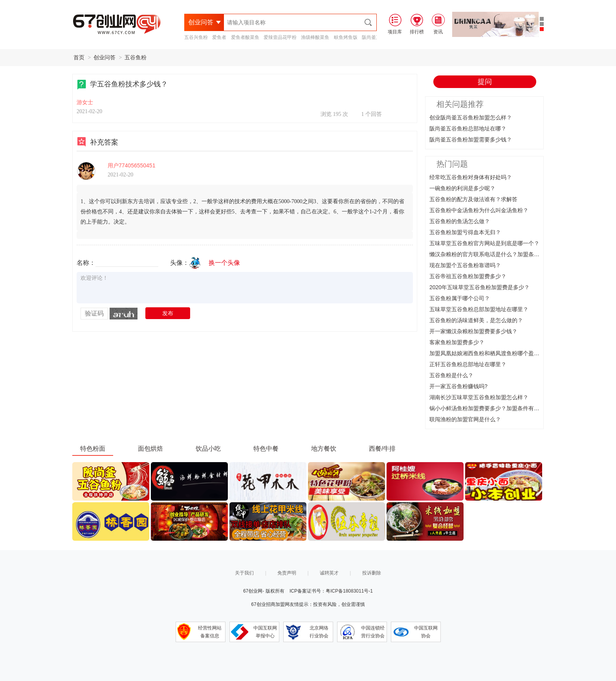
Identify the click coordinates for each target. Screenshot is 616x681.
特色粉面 (93, 449)
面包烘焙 (150, 449)
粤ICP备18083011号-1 (349, 591)
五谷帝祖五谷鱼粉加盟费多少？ (468, 276)
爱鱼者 (219, 37)
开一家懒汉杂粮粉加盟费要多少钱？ (473, 331)
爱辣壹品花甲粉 (280, 37)
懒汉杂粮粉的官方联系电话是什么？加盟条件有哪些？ (495, 254)
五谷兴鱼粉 (196, 37)
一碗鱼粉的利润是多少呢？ (462, 188)
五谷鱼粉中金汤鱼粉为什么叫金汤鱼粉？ (479, 210)
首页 (79, 57)
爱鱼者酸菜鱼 (245, 37)
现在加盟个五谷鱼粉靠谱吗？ (465, 265)
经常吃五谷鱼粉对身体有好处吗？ (471, 177)
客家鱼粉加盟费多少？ (457, 342)
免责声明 (287, 573)
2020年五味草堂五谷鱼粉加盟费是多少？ (479, 287)
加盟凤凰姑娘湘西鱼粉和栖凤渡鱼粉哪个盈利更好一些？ (498, 353)
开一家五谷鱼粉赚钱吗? (458, 386)
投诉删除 (372, 573)
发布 (168, 313)
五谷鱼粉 (136, 57)
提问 (485, 82)
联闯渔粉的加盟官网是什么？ (465, 419)
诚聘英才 (329, 573)
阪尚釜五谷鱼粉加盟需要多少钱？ (471, 140)
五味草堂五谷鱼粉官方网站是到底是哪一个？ (484, 243)
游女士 (85, 102)
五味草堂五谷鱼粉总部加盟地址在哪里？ (479, 309)
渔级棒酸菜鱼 (315, 37)
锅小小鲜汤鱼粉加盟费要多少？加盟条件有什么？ (490, 408)
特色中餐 (266, 449)
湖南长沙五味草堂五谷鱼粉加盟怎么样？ (479, 397)
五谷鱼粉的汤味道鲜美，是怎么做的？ (476, 320)
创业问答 (104, 57)
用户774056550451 (131, 165)
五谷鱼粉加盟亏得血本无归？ (465, 232)
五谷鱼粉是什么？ (451, 375)
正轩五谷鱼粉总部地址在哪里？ (468, 364)
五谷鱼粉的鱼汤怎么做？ (460, 221)
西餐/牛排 (382, 449)
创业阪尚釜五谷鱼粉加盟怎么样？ (471, 117)
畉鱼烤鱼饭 (346, 37)
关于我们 (244, 573)
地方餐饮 (324, 449)
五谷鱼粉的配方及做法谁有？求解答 (473, 199)
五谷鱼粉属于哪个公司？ (460, 298)
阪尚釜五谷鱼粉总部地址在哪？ (468, 128)
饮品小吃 (208, 449)
